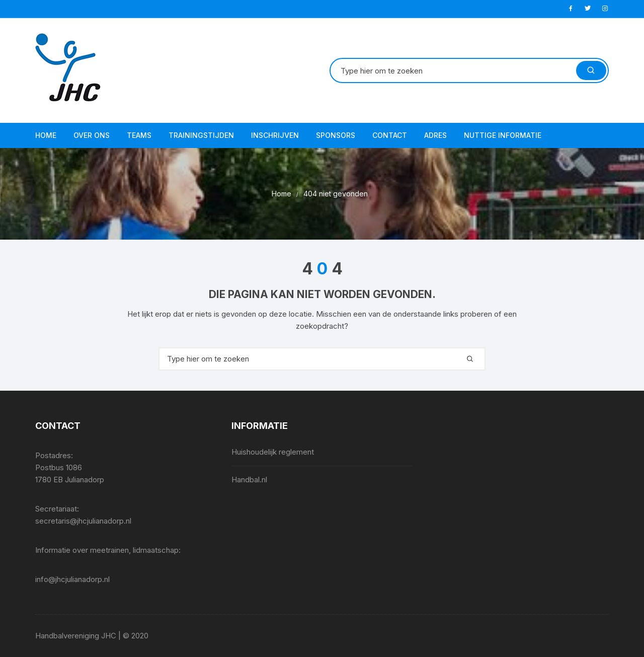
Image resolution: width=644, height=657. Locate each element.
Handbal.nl (249, 480)
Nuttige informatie (503, 135)
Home (46, 135)
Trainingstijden (201, 135)
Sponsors (336, 135)
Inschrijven (275, 135)
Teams (139, 135)
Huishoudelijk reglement (273, 452)
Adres (435, 135)
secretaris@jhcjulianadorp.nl (83, 521)
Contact (390, 135)
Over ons (92, 135)
